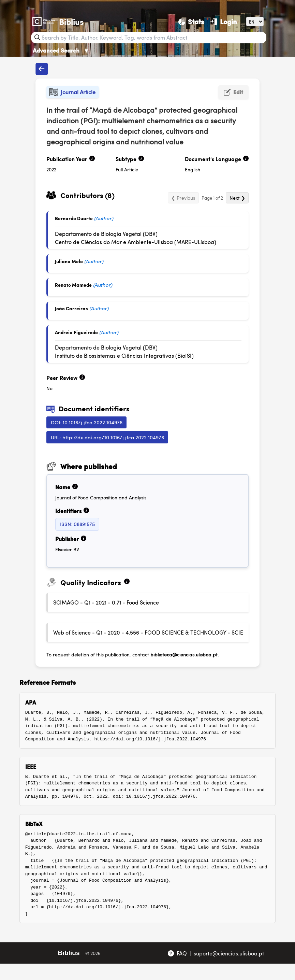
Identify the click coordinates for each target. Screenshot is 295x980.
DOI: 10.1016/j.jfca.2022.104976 (87, 422)
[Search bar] (153, 38)
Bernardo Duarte (74, 218)
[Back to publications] (42, 69)
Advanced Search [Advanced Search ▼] (61, 50)
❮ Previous (183, 198)
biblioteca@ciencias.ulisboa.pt (184, 654)
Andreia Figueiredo (76, 332)
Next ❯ (237, 198)
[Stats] (191, 22)
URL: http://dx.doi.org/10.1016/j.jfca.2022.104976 (107, 437)
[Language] (255, 21)
